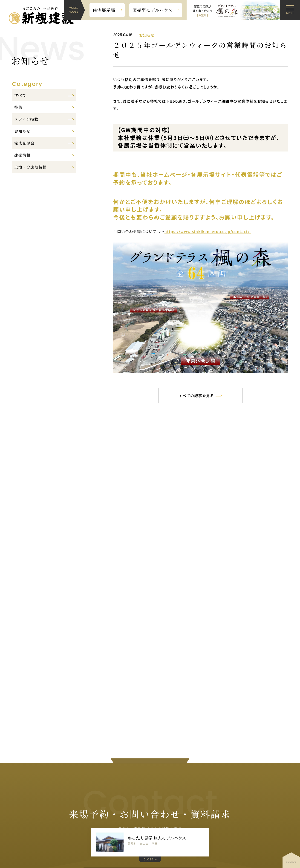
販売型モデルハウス (153, 10)
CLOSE (148, 859)
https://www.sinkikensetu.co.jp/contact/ (208, 231)
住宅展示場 (104, 10)
